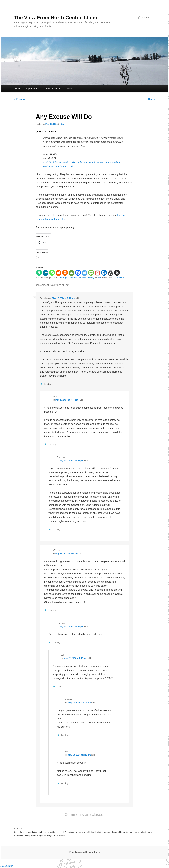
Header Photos (53, 88)
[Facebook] (78, 273)
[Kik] (117, 273)
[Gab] (39, 273)
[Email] (72, 273)
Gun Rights (63, 278)
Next (152, 99)
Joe (63, 124)
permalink (119, 278)
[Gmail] (97, 273)
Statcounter (6, 866)
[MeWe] (46, 273)
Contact (69, 88)
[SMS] (91, 273)
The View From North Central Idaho (56, 17)
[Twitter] (84, 273)
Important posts (33, 88)
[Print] (65, 273)
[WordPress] (110, 273)
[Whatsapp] (52, 273)
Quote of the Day (86, 278)
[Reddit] (59, 273)
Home (18, 88)
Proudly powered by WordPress (84, 852)
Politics (73, 278)
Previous (19, 99)
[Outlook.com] (104, 273)
